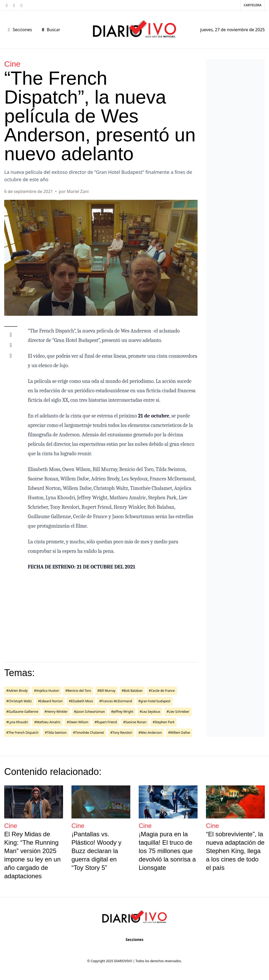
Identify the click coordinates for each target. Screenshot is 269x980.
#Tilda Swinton (56, 733)
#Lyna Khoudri (17, 722)
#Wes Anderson (150, 733)
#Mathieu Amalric (47, 722)
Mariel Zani (78, 191)
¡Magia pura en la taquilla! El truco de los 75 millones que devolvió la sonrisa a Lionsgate (167, 851)
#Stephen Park (164, 722)
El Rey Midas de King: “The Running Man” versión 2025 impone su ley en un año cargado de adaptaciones (32, 855)
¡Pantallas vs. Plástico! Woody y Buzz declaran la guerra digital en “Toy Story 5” (96, 851)
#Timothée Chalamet (89, 733)
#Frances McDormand (116, 701)
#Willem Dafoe (179, 733)
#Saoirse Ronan (135, 722)
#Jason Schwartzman (90, 712)
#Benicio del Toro (78, 691)
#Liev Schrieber (178, 712)
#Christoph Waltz (19, 701)
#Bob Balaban (132, 691)
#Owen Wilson (77, 722)
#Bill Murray (107, 691)
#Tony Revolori (121, 733)
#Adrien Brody (17, 691)
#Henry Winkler (56, 712)
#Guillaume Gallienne (22, 712)
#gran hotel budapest (154, 701)
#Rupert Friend (106, 722)
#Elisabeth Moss (81, 701)
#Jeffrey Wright (122, 712)
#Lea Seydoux (150, 712)
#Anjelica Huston (46, 691)
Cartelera (253, 5)
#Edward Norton (50, 701)
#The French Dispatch (22, 733)
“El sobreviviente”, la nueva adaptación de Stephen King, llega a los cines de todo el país (235, 851)
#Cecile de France (162, 691)
